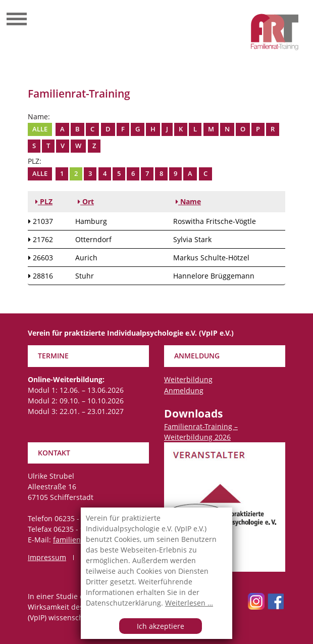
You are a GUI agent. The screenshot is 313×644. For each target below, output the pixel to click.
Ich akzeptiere (161, 626)
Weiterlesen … (189, 603)
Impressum (47, 557)
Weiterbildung (188, 379)
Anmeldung (184, 390)
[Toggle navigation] (17, 20)
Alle (40, 129)
